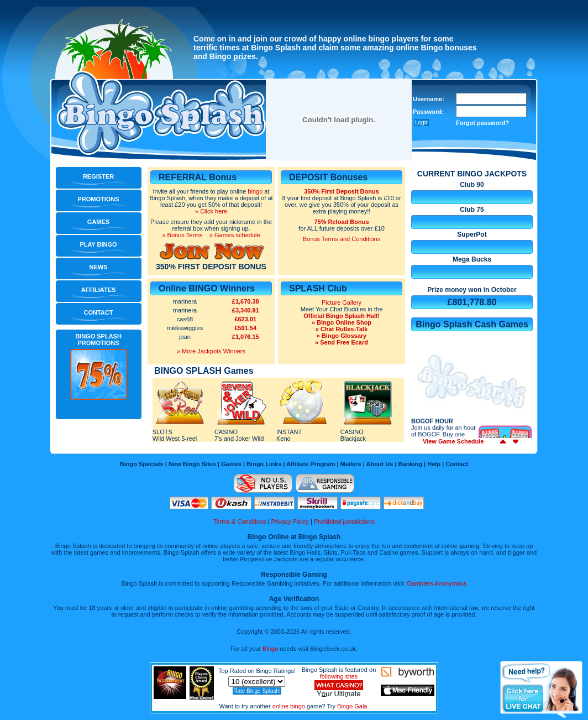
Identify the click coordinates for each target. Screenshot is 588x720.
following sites (339, 676)
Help (434, 464)
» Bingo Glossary (342, 336)
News (99, 267)
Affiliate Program (311, 464)
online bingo (289, 706)
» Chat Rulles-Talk (342, 329)
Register (98, 176)
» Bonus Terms (182, 235)
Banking (410, 464)
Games (98, 222)
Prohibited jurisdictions (344, 521)
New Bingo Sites (192, 464)
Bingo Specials (142, 464)
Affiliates (99, 290)
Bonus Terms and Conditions (342, 239)
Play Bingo (98, 244)
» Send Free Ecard (342, 342)
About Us (379, 464)
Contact (99, 312)
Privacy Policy (290, 521)
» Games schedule (235, 235)
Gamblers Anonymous (437, 583)
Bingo (270, 649)
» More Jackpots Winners (211, 351)
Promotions (98, 199)
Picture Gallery (342, 302)
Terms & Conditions (240, 521)
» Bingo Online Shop (342, 322)
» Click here (211, 211)
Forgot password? (482, 123)
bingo (255, 191)
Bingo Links (264, 464)
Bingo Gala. (353, 706)
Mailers (351, 464)
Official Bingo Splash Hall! (342, 316)
